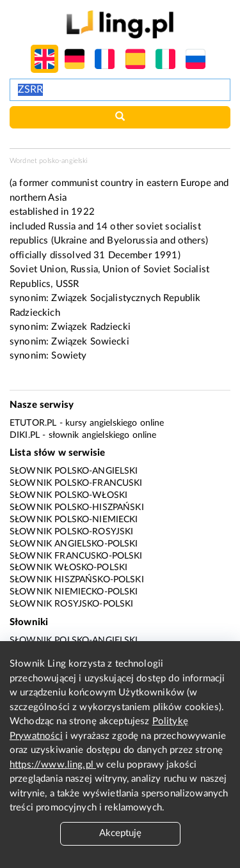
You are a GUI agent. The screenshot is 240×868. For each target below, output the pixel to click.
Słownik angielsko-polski (74, 544)
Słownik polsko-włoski (68, 495)
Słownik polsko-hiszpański (77, 508)
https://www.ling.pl (53, 765)
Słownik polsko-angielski (74, 471)
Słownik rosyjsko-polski (71, 604)
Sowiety (69, 356)
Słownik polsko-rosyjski (71, 532)
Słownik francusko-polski (76, 556)
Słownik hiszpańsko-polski (77, 580)
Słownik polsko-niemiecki (74, 520)
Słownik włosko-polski (68, 568)
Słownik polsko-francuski (76, 483)
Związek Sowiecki (90, 342)
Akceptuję (120, 833)
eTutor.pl (33, 423)
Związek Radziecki (91, 327)
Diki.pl (25, 435)
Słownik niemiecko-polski (74, 592)
